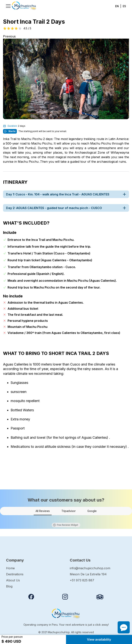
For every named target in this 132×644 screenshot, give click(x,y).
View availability (99, 639)
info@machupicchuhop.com (90, 568)
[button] (3, 519)
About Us (13, 580)
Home (10, 568)
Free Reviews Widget (66, 525)
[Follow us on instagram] (65, 597)
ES (124, 6)
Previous (9, 36)
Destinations (15, 574)
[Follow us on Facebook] (31, 597)
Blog (9, 586)
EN (117, 6)
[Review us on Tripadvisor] (100, 597)
